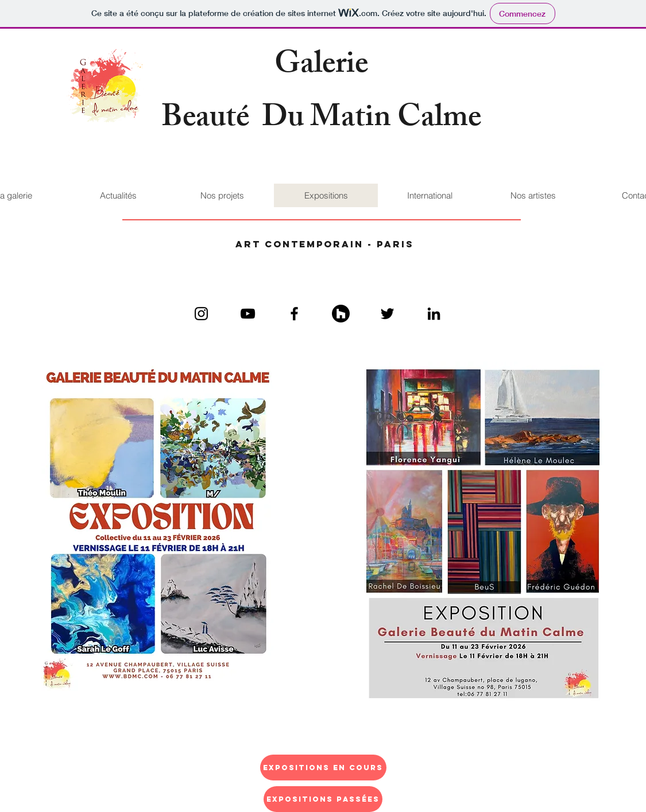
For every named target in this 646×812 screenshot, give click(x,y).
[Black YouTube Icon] (248, 314)
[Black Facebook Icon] (294, 314)
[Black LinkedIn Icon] (434, 314)
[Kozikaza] (341, 314)
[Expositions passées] (323, 799)
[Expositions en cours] (323, 768)
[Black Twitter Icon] (387, 314)
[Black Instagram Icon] (201, 314)
